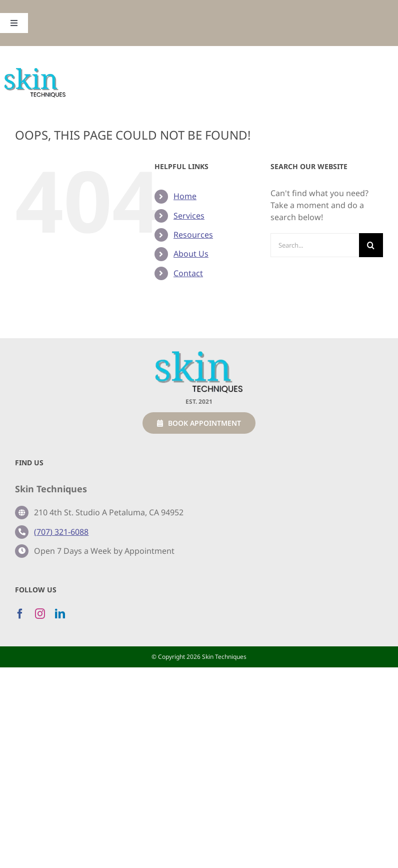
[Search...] (315, 245)
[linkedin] (60, 614)
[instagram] (40, 614)
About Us (191, 254)
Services (189, 216)
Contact (188, 273)
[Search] (371, 245)
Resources (193, 235)
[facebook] (20, 614)
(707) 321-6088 (61, 532)
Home (185, 196)
